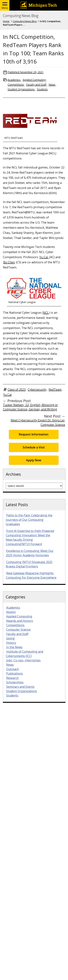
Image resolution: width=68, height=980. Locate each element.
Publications (15, 673)
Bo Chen (9, 262)
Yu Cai (44, 257)
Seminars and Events (20, 687)
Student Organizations (21, 89)
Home (6, 21)
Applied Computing (34, 80)
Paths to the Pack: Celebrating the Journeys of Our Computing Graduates (29, 520)
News (52, 85)
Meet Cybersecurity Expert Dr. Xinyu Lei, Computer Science (38, 422)
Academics (14, 80)
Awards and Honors (20, 621)
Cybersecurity (37, 389)
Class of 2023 (17, 389)
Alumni (11, 612)
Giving (10, 638)
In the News (14, 647)
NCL (46, 312)
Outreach (13, 669)
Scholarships (15, 682)
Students (42, 89)
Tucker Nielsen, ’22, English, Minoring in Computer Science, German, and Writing (30, 407)
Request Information (34, 434)
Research (12, 678)
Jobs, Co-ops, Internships (23, 660)
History (11, 643)
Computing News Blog (21, 16)
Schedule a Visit (34, 447)
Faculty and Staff (36, 85)
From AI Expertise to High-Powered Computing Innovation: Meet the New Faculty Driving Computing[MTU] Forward (30, 537)
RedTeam (55, 389)
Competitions (16, 85)
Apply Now (34, 460)
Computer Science (18, 630)
